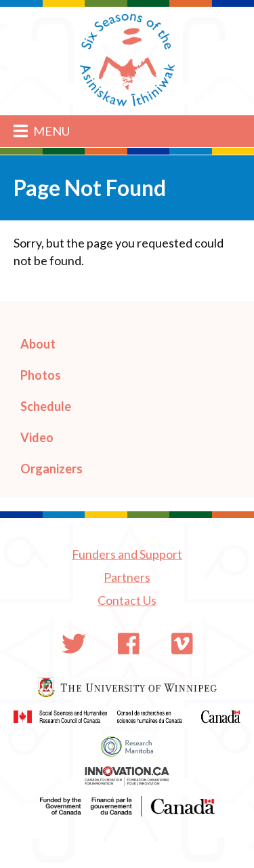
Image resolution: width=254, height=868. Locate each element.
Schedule (46, 406)
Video (37, 437)
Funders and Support (127, 554)
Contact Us (127, 600)
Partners (127, 577)
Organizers (51, 469)
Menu (42, 131)
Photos (41, 375)
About (38, 344)
